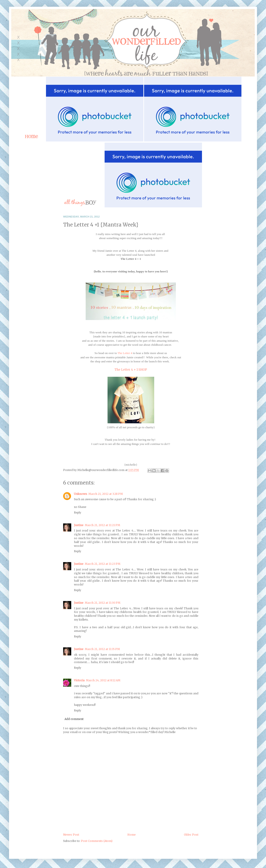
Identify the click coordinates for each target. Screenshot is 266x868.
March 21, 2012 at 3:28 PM (106, 494)
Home (132, 835)
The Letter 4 (125, 353)
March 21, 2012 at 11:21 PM (102, 525)
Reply (78, 513)
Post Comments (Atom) (97, 841)
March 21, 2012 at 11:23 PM (103, 564)
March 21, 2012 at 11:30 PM (103, 603)
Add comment (74, 719)
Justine (79, 525)
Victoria (79, 680)
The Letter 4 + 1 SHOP (131, 370)
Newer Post (71, 835)
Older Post (191, 835)
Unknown (80, 494)
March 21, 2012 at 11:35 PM (102, 649)
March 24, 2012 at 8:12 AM (103, 680)
